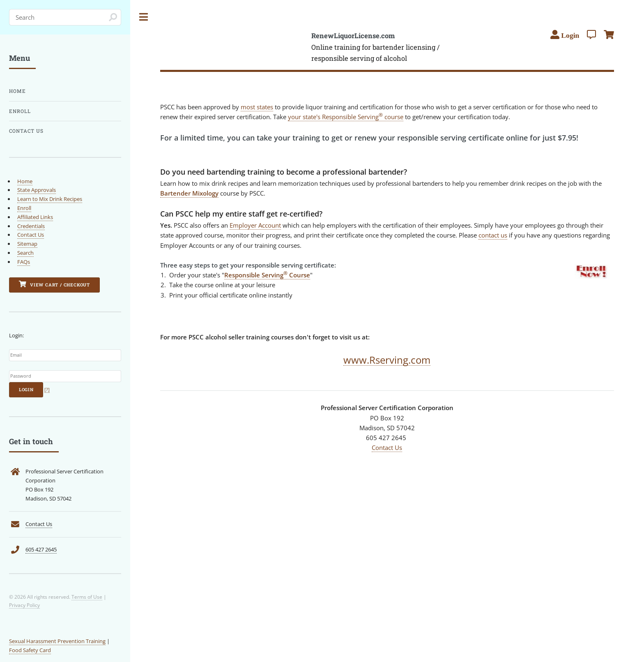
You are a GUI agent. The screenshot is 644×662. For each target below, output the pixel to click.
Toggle (144, 17)
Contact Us (387, 447)
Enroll (20, 111)
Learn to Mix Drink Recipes (50, 199)
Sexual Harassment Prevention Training (57, 641)
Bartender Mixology (189, 193)
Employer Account (255, 225)
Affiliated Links (35, 217)
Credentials (31, 226)
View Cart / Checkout (54, 284)
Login (26, 390)
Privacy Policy (24, 605)
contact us (493, 235)
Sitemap (27, 244)
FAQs (24, 262)
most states (257, 107)
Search (25, 253)
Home (17, 91)
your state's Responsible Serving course (346, 117)
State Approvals (37, 190)
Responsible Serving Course (267, 275)
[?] (47, 390)
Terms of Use (87, 597)
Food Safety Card (30, 650)
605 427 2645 (41, 549)
